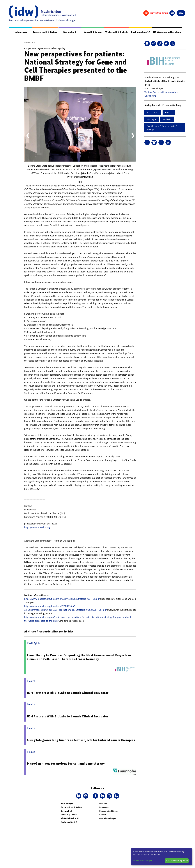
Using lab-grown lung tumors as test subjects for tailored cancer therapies (81, 740)
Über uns (103, 804)
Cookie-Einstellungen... (144, 861)
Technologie (20, 32)
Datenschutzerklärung (108, 811)
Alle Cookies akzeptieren (177, 861)
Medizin (167, 119)
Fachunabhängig (140, 32)
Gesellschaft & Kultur (45, 32)
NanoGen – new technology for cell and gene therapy (66, 764)
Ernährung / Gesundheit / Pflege (162, 128)
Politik (169, 113)
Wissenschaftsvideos (167, 32)
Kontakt (103, 815)
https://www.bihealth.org (37, 527)
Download (88, 177)
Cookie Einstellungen (108, 818)
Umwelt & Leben (92, 32)
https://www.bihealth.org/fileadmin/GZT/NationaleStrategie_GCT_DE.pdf (62, 599)
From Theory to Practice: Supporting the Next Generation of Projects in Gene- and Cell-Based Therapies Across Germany (79, 657)
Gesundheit (70, 32)
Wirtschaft (153, 113)
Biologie (152, 119)
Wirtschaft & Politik (116, 32)
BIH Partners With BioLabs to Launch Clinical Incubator (68, 693)
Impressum (104, 808)
